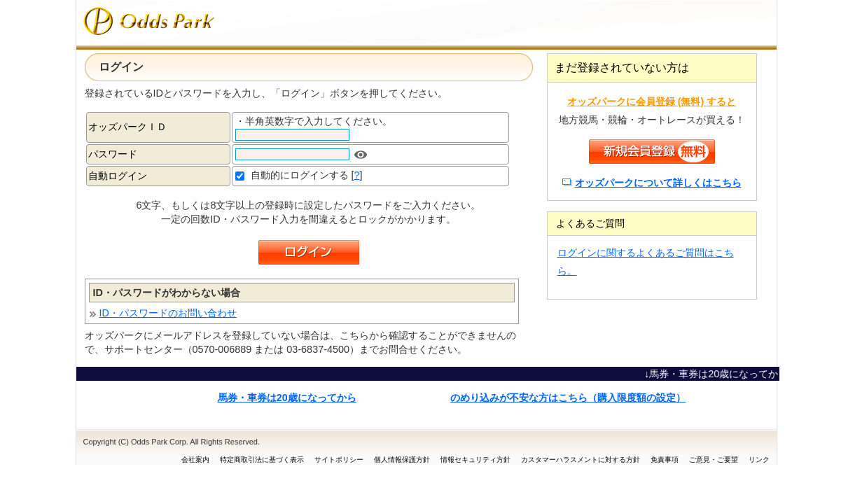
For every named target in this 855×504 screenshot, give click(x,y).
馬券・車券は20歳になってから (287, 398)
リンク (759, 460)
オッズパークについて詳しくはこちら (658, 183)
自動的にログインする (300, 175)
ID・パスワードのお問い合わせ (168, 313)
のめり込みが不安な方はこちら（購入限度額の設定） (568, 398)
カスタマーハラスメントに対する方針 (581, 460)
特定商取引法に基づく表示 (262, 460)
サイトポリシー (339, 460)
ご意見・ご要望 (714, 460)
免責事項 (665, 460)
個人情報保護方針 (402, 460)
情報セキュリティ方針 (475, 460)
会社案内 (195, 460)
